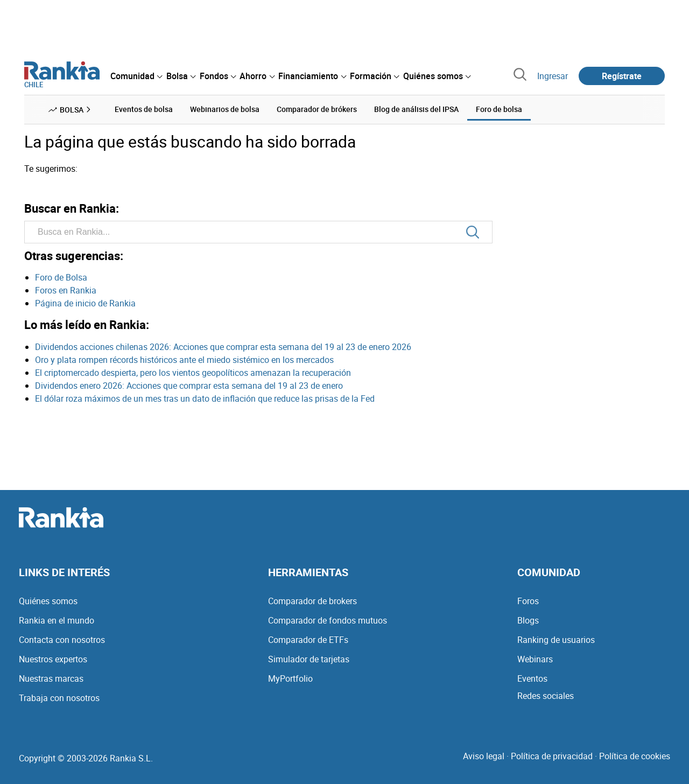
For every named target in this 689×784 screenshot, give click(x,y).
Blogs (528, 620)
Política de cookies (635, 756)
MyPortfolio (290, 678)
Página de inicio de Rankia (85, 303)
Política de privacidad (552, 756)
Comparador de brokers (312, 601)
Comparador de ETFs (308, 640)
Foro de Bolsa (61, 277)
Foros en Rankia (66, 290)
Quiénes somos (48, 601)
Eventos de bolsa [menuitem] (144, 109)
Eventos (532, 678)
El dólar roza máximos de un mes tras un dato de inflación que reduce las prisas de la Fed (205, 398)
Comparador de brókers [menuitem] (317, 109)
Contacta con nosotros (62, 640)
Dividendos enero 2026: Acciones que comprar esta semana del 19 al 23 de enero (189, 386)
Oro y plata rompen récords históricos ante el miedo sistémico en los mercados (184, 360)
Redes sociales (546, 696)
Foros (528, 601)
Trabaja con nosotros (59, 698)
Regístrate (622, 76)
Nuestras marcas (51, 678)
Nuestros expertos (53, 659)
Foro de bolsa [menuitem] (499, 109)
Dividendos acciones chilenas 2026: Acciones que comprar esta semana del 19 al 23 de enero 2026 (223, 347)
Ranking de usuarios (556, 640)
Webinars (535, 659)
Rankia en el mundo (57, 620)
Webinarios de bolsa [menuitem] (225, 109)
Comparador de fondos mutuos (328, 620)
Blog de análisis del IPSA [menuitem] (416, 109)
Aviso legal (484, 756)
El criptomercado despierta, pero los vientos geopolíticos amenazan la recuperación (193, 373)
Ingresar (553, 76)
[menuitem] (136, 76)
